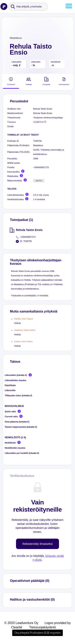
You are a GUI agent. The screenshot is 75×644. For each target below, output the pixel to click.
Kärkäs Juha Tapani (24, 319)
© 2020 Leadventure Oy (21, 623)
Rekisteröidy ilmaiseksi (38, 544)
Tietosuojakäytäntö (43, 627)
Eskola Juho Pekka (23, 341)
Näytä (39, 181)
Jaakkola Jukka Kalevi (25, 330)
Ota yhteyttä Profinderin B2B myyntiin (37, 633)
